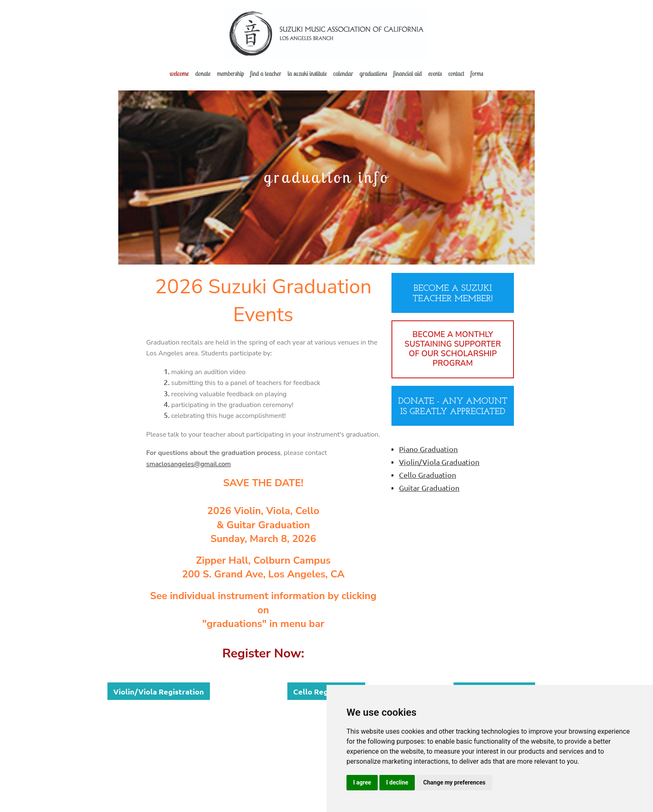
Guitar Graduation (429, 488)
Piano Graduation (428, 449)
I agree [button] (362, 782)
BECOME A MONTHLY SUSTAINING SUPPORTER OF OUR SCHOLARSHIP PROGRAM (453, 349)
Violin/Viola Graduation (439, 462)
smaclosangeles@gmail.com (188, 464)
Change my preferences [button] (454, 782)
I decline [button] (397, 782)
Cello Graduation (427, 475)
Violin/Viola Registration (159, 691)
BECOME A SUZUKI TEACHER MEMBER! (453, 294)
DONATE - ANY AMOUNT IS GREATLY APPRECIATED (453, 407)
